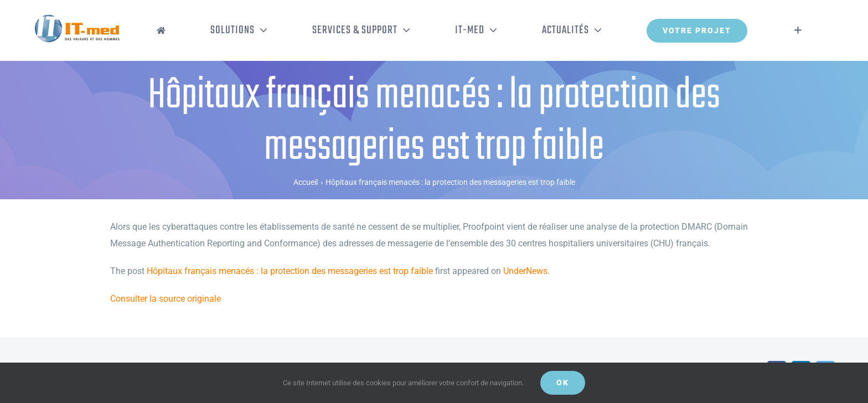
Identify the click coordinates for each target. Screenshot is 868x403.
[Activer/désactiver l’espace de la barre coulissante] (798, 30)
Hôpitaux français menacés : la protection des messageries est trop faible (290, 271)
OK (563, 383)
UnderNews (525, 271)
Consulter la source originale (166, 299)
